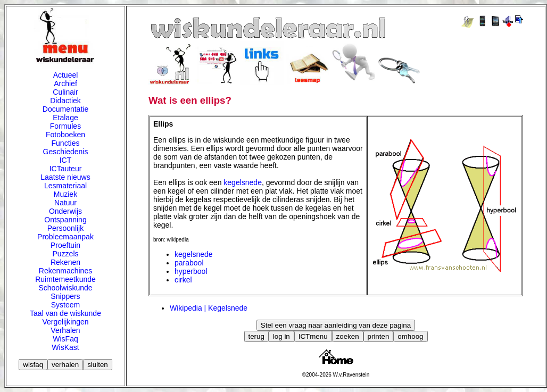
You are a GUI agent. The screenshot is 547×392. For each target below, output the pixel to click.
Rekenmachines (65, 271)
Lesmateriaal (65, 186)
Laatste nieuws (65, 177)
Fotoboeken (65, 135)
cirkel (183, 280)
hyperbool (191, 271)
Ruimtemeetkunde (65, 279)
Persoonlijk (65, 228)
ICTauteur (66, 169)
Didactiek (65, 101)
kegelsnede (243, 182)
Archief (65, 84)
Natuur (65, 203)
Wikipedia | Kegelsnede (209, 308)
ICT (66, 160)
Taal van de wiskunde (65, 313)
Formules (65, 126)
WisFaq (65, 339)
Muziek (65, 194)
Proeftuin (65, 245)
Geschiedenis (66, 152)
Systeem (65, 305)
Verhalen (65, 330)
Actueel (66, 75)
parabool (189, 263)
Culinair (65, 92)
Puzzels (65, 254)
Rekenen (65, 262)
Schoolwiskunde (65, 288)
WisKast (65, 347)
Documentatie (65, 109)
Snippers (65, 296)
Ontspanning (65, 220)
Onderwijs (65, 211)
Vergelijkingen (65, 322)
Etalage (65, 118)
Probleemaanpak (65, 237)
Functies (66, 143)
